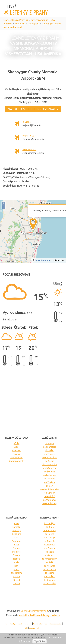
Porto (16, 569)
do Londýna (49, 523)
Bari (16, 566)
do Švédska (49, 472)
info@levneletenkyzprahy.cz (44, 615)
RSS (26, 628)
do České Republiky (50, 489)
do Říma (50, 527)
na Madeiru (49, 555)
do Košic (50, 552)
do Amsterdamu (50, 559)
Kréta (16, 538)
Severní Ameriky (17, 461)
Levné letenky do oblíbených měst (47, 624)
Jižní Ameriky (17, 458)
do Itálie (49, 450)
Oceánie (16, 450)
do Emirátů (50, 496)
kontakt (23, 615)
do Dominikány (50, 503)
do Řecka (49, 461)
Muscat (16, 580)
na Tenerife (50, 541)
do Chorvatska (50, 465)
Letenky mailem (36, 628)
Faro (16, 523)
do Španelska (50, 447)
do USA (49, 486)
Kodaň (17, 576)
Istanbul (17, 559)
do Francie (50, 454)
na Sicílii (49, 562)
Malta (16, 562)
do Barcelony (50, 530)
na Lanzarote (49, 569)
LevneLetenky (34, 611)
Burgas (16, 548)
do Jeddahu (49, 580)
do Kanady (50, 493)
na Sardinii (49, 576)
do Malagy (50, 538)
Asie (16, 447)
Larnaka (16, 527)
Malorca (16, 552)
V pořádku (40, 641)
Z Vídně (27, 122)
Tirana (16, 555)
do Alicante (49, 566)
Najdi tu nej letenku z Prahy (33, 109)
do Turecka (49, 479)
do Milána (49, 573)
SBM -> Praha (29, 149)
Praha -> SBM (29, 136)
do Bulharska (50, 475)
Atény (16, 545)
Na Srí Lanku (50, 584)
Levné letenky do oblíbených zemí (18, 624)
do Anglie (50, 443)
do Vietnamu (50, 500)
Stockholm (17, 573)
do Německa (50, 468)
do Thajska (50, 482)
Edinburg (17, 534)
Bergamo (16, 541)
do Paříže (50, 534)
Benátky (17, 530)
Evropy (16, 454)
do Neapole (49, 545)
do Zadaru (50, 548)
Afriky (16, 443)
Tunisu (16, 584)
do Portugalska (50, 458)
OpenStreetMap (43, 260)
